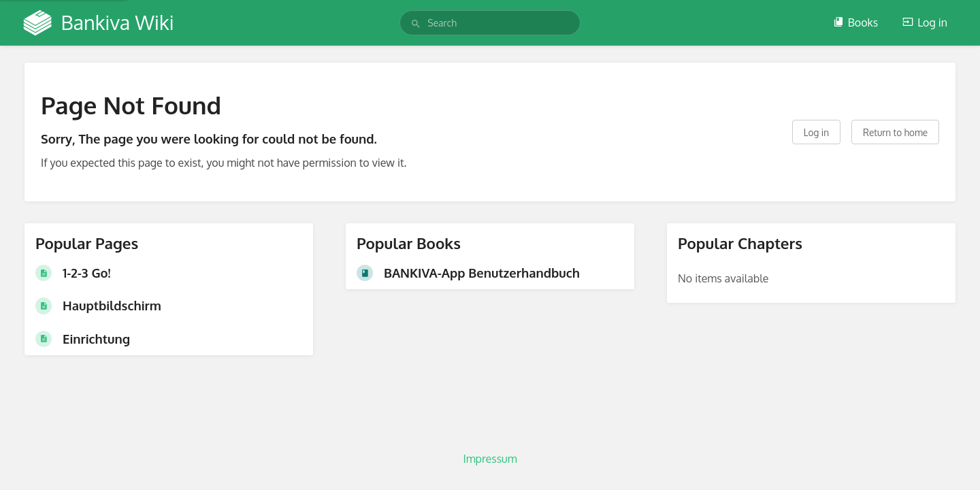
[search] (490, 23)
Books (855, 22)
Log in (925, 22)
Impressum (490, 459)
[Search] (416, 24)
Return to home (895, 132)
